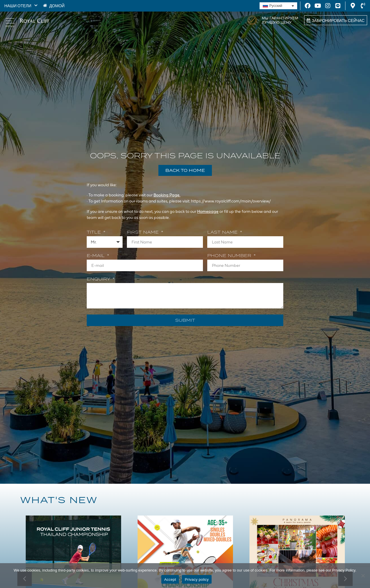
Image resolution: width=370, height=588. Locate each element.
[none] (278, 6)
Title (95, 232)
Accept (170, 579)
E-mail (96, 256)
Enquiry (99, 279)
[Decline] (363, 576)
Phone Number (230, 256)
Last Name (223, 232)
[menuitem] (278, 6)
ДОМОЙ (57, 6)
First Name (144, 232)
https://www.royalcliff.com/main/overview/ (231, 201)
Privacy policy (197, 579)
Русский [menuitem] (276, 6)
